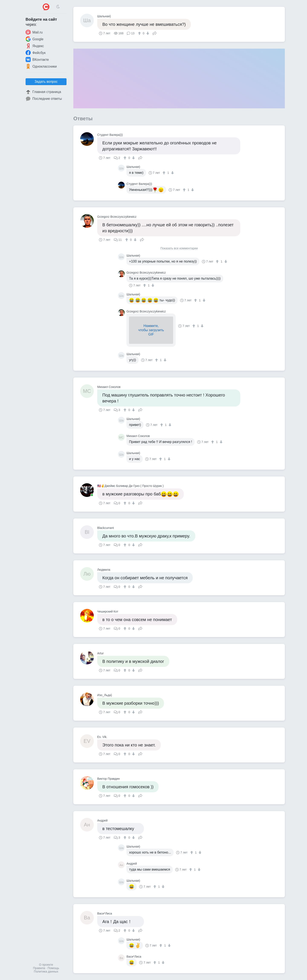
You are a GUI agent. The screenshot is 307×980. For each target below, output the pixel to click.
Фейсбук (36, 53)
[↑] (140, 33)
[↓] (147, 33)
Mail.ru (34, 32)
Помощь (53, 968)
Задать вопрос (46, 82)
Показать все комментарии (179, 248)
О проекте (46, 965)
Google (35, 39)
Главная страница (43, 92)
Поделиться (155, 33)
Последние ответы (44, 99)
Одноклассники (41, 66)
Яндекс (35, 46)
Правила (39, 968)
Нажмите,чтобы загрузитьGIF (151, 330)
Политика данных (46, 971)
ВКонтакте (37, 60)
